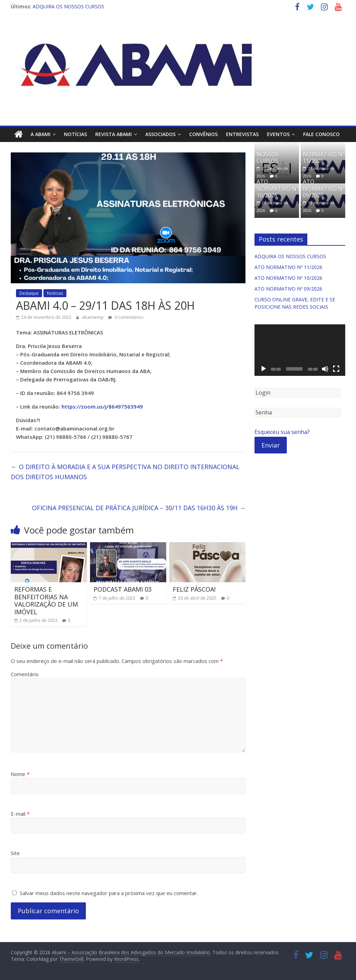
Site (15, 853)
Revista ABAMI (114, 134)
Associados (160, 134)
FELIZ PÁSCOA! (194, 589)
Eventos (278, 134)
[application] (300, 350)
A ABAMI (41, 134)
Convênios (203, 134)
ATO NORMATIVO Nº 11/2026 (324, 154)
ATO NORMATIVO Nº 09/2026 (324, 188)
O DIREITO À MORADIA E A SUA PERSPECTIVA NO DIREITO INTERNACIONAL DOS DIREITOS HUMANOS (125, 472)
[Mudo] (325, 369)
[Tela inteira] (336, 369)
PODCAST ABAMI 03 (123, 589)
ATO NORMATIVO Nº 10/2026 (277, 188)
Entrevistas (242, 134)
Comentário (25, 674)
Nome (20, 774)
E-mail (20, 814)
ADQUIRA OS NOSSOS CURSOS (68, 6)
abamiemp (93, 317)
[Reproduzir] (264, 369)
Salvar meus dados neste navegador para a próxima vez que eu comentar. (109, 893)
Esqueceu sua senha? (282, 432)
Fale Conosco (321, 134)
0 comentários (126, 317)
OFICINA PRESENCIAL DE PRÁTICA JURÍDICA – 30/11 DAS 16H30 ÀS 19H (139, 508)
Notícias (75, 134)
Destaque (29, 293)
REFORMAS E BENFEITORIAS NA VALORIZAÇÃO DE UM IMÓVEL (46, 600)
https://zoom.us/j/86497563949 (102, 406)
